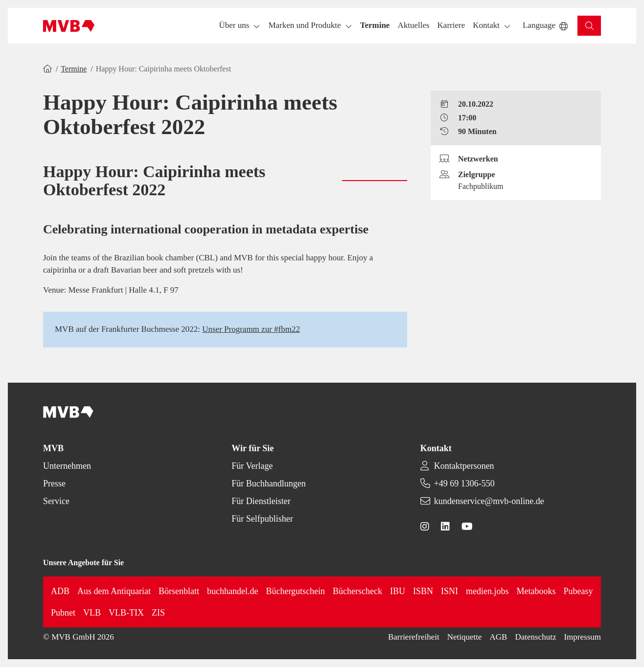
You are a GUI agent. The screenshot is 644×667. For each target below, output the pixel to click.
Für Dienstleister (261, 501)
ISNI (449, 591)
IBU (398, 591)
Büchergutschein (295, 591)
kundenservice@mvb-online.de (489, 501)
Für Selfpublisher (262, 519)
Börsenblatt (179, 591)
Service (56, 501)
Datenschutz (535, 637)
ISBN (423, 591)
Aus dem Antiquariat (114, 591)
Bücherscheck (357, 591)
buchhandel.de (232, 591)
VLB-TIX (126, 613)
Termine (74, 69)
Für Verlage (252, 466)
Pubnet (63, 613)
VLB (92, 613)
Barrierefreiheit (414, 637)
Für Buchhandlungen (268, 483)
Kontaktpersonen (464, 466)
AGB (499, 637)
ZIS (158, 613)
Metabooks (536, 591)
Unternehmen (67, 466)
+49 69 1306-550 (464, 483)
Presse (54, 483)
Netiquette (465, 637)
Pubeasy (578, 591)
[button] (375, 26)
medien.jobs (487, 591)
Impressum (582, 637)
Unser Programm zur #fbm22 (251, 329)
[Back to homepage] (69, 26)
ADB (60, 591)
